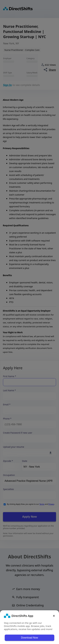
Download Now (30, 638)
